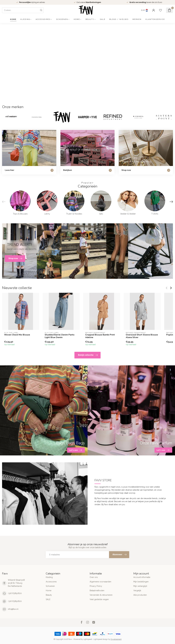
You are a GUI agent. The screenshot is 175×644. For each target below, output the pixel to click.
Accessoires (43, 19)
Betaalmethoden (97, 591)
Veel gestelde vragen (99, 599)
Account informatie (142, 577)
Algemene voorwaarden (100, 582)
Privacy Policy (96, 586)
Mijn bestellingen (141, 582)
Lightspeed (88, 639)
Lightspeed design (101, 639)
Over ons (94, 577)
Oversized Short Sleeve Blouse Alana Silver (142, 336)
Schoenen (62, 19)
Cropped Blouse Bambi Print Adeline (100, 336)
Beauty (90, 19)
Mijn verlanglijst (140, 586)
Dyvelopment (116, 639)
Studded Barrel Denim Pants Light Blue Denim (60, 336)
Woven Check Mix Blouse (17, 335)
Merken (137, 19)
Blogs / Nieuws (119, 19)
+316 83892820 (15, 593)
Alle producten (140, 595)
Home (13, 19)
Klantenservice (155, 19)
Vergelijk (137, 591)
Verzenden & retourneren (101, 595)
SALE (103, 19)
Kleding (25, 19)
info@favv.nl (13, 609)
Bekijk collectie (88, 355)
